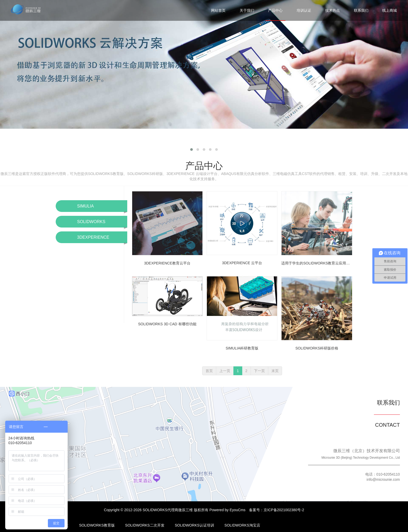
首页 (209, 371)
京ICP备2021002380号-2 (284, 510)
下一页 (259, 371)
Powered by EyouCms (227, 510)
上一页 (225, 371)
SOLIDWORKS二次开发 (145, 525)
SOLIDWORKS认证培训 (195, 525)
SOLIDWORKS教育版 (97, 525)
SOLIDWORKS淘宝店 (242, 525)
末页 (275, 371)
